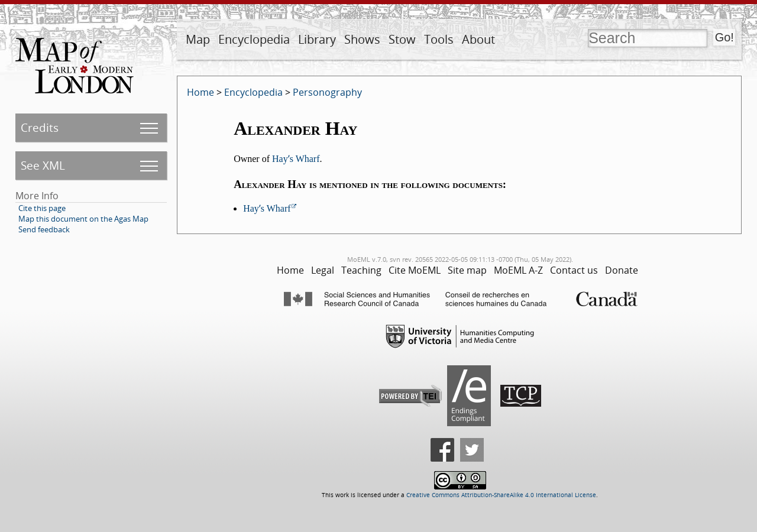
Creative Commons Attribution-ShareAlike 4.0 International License (501, 495)
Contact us (574, 270)
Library (317, 39)
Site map (467, 270)
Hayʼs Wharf (296, 159)
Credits (40, 127)
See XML (43, 165)
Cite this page (42, 208)
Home (200, 92)
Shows (362, 39)
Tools (439, 39)
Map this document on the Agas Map (83, 219)
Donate (622, 270)
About (478, 39)
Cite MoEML (415, 270)
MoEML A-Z (518, 270)
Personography (327, 92)
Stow (402, 39)
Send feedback (44, 229)
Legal (323, 270)
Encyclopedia (254, 39)
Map (198, 39)
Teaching (361, 270)
